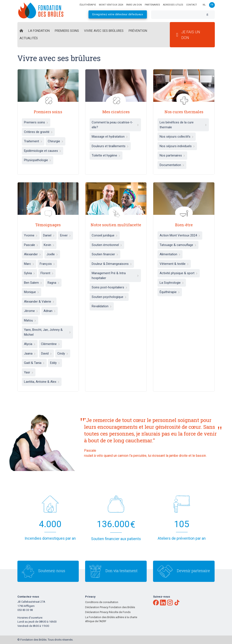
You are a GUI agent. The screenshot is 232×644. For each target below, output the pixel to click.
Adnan (50, 311)
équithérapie (88, 5)
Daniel (49, 235)
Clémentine (50, 344)
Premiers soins (36, 122)
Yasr (29, 372)
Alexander (32, 254)
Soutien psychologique (109, 297)
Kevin (49, 245)
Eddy (55, 363)
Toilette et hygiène (106, 155)
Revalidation (102, 306)
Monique (32, 292)
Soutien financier (105, 254)
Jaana (30, 353)
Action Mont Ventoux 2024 (180, 235)
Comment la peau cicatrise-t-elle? (115, 125)
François (47, 264)
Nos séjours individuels (177, 146)
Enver (65, 235)
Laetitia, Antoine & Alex (42, 382)
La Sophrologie (172, 283)
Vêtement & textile (174, 264)
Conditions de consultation (102, 602)
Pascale (31, 245)
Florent (47, 273)
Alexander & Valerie (39, 302)
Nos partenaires (172, 155)
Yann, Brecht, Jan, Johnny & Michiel (48, 332)
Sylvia (30, 273)
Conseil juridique (105, 235)
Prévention (138, 31)
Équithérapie (170, 292)
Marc (29, 264)
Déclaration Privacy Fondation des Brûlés (110, 607)
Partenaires (152, 5)
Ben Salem (33, 283)
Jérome (31, 311)
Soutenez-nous (52, 571)
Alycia (30, 344)
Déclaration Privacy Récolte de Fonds (108, 612)
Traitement (33, 141)
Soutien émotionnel (107, 245)
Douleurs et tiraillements (110, 146)
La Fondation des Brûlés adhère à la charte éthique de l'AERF (111, 619)
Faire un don (134, 5)
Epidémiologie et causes (43, 151)
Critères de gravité (38, 132)
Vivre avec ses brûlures (104, 31)
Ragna (53, 283)
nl (204, 5)
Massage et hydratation (110, 137)
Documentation (172, 165)
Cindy (63, 353)
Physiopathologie (38, 160)
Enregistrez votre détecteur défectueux (118, 14)
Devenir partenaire (193, 571)
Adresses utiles (173, 5)
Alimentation (170, 254)
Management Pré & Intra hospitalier (115, 276)
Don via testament (122, 571)
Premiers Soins (67, 31)
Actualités (29, 38)
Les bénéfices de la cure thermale (183, 125)
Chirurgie (56, 141)
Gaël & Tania (34, 363)
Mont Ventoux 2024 (111, 5)
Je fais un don (188, 35)
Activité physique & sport (179, 273)
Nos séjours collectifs (177, 137)
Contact (192, 5)
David (46, 353)
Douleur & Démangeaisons (112, 264)
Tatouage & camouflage (178, 245)
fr (212, 5)
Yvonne (31, 235)
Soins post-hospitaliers (110, 287)
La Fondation (39, 31)
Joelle (52, 254)
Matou (30, 320)
